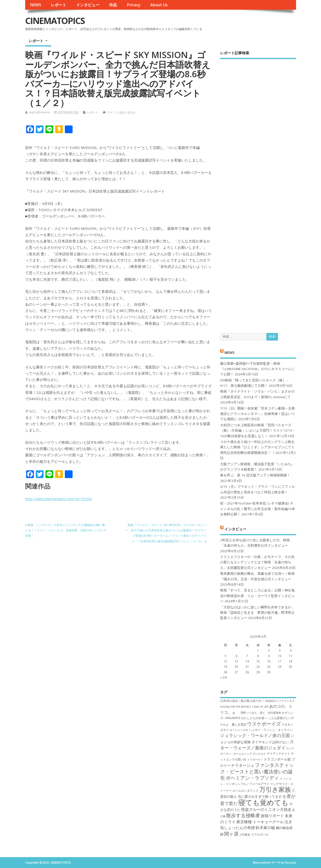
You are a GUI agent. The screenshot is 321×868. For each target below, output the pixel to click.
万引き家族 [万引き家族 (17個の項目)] (275, 789)
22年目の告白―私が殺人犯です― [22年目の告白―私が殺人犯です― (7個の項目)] (242, 701)
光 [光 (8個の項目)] (284, 796)
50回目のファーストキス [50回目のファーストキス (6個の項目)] (280, 701)
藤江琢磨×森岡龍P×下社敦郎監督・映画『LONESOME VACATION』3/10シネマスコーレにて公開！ (258, 369)
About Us (159, 5)
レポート (59, 5)
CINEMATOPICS (55, 21)
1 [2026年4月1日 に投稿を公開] (258, 650)
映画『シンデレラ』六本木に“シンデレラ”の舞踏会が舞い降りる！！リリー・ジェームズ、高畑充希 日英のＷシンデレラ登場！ (66, 530)
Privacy (134, 5)
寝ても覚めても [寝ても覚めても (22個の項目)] (263, 802)
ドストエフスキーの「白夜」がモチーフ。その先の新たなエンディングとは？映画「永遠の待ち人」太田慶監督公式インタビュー (257, 562)
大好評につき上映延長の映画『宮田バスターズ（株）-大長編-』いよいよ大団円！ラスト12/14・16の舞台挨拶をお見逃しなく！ (258, 430)
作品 (113, 5)
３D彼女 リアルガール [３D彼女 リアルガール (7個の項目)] (254, 834)
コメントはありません (121, 112)
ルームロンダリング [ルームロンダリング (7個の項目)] (246, 791)
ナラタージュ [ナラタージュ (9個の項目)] (243, 765)
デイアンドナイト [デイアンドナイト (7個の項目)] (278, 754)
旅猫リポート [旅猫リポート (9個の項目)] (272, 816)
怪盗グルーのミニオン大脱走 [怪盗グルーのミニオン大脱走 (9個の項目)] (266, 809)
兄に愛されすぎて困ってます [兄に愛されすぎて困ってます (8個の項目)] (260, 796)
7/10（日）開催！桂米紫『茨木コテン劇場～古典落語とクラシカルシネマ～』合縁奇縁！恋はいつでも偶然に (258, 414)
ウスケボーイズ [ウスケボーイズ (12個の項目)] (264, 724)
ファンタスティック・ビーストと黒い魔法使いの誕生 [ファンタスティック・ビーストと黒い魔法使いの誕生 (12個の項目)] (257, 771)
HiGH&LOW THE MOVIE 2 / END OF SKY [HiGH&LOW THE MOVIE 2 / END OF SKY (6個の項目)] (244, 707)
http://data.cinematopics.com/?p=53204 (59, 499)
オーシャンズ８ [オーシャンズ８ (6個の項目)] (239, 730)
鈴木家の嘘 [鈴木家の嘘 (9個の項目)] (265, 828)
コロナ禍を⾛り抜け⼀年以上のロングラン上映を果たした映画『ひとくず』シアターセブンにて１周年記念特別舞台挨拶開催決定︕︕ (257, 447)
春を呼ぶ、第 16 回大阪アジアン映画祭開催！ (255, 475)
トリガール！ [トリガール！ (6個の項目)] (255, 759)
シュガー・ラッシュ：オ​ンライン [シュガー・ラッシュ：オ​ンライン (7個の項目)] (271, 730)
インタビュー (88, 5)
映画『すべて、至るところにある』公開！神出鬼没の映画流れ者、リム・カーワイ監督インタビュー (257, 596)
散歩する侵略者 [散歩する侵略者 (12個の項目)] (243, 815)
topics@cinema (39, 112)
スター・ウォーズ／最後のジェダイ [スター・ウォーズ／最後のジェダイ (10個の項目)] (257, 745)
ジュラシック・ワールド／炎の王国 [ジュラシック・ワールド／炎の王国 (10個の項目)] (255, 735)
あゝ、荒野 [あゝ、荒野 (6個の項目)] (239, 713)
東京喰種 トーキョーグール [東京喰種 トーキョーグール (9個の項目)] (260, 822)
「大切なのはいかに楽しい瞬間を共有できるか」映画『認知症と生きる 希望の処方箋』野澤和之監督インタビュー (257, 613)
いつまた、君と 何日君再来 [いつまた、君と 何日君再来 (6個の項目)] (264, 713)
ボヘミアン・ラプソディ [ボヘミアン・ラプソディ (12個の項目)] (252, 778)
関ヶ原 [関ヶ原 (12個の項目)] (231, 834)
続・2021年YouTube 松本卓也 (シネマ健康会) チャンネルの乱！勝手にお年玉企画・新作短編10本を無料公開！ (258, 509)
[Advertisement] (258, 192)
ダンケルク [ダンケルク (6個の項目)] (259, 754)
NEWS (36, 5)
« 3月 (224, 678)
